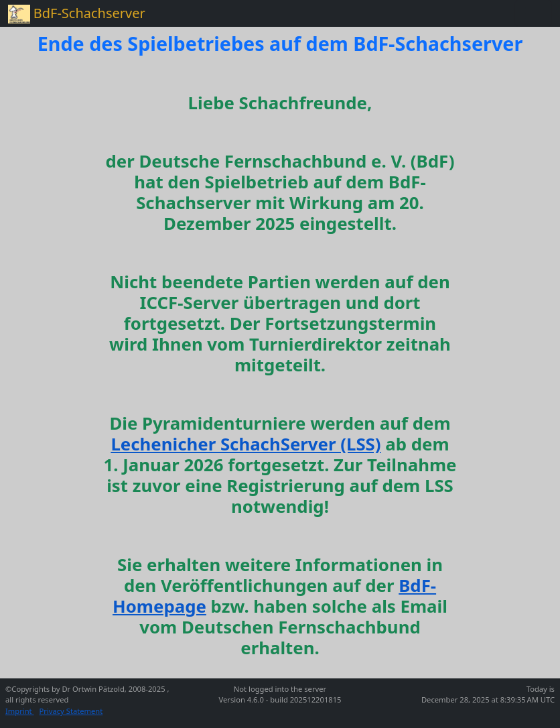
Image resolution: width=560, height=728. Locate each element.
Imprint (20, 711)
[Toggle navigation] (533, 13)
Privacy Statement (71, 711)
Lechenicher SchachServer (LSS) (246, 444)
